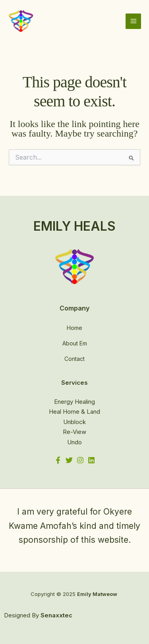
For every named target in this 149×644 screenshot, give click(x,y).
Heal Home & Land (74, 412)
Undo (74, 442)
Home (74, 328)
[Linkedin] (91, 460)
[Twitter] (69, 460)
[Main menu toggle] (133, 21)
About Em (75, 343)
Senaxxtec (56, 615)
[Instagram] (80, 460)
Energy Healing (74, 402)
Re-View (74, 432)
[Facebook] (58, 460)
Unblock (74, 422)
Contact (74, 359)
